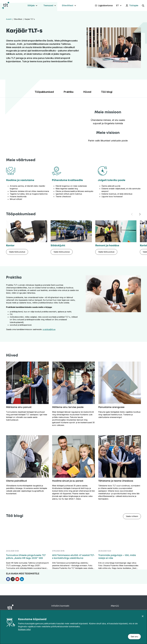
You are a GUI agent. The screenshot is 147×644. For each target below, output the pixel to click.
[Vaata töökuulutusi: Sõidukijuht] (62, 252)
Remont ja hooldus (107, 246)
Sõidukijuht (58, 246)
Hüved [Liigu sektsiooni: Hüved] (87, 92)
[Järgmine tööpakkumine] (140, 214)
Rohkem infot (24, 629)
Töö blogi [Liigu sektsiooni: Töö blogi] (107, 92)
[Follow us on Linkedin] (22, 578)
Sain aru (134, 637)
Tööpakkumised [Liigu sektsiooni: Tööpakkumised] (44, 92)
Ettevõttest (68, 5)
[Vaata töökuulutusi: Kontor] (17, 252)
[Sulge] (143, 616)
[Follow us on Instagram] (13, 578)
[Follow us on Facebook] (8, 578)
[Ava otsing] (143, 6)
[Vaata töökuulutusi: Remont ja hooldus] (106, 252)
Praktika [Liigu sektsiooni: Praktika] (69, 92)
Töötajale (134, 5)
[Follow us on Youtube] (18, 578)
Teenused (48, 5)
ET (117, 5)
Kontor (10, 246)
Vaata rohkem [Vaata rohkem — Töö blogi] (132, 516)
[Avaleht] (6, 6)
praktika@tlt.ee (49, 329)
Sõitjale (31, 5)
